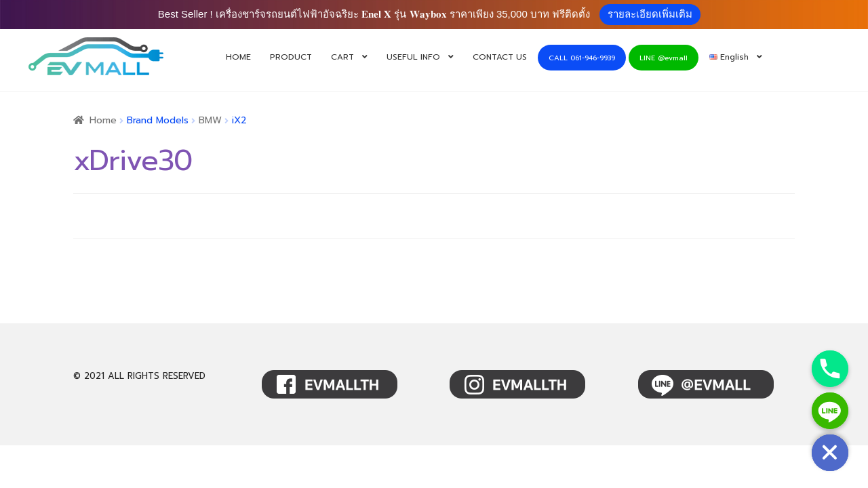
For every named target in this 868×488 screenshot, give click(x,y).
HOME (238, 57)
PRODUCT (291, 57)
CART (342, 57)
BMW (210, 120)
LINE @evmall (664, 58)
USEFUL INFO (413, 57)
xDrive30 (133, 161)
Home (103, 120)
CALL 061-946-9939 (582, 58)
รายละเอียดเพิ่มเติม (650, 14)
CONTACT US (500, 57)
